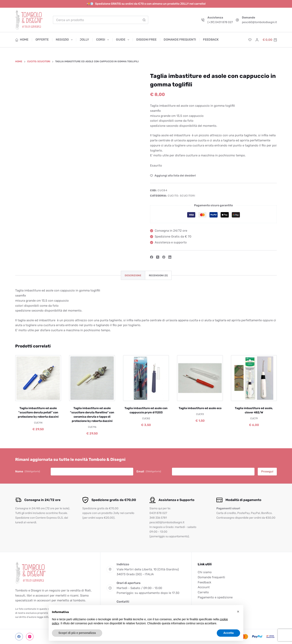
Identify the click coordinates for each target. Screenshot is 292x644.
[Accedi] (257, 40)
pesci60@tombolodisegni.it (259, 22)
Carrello (203, 592)
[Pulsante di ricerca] (144, 20)
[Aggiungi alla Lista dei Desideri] (173, 176)
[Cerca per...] (97, 20)
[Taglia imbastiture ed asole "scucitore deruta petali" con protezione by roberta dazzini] (38, 378)
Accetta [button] (228, 633)
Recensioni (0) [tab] (158, 275)
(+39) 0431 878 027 (220, 22)
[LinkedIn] (170, 257)
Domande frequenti (180, 40)
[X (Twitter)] (158, 257)
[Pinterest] (164, 257)
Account (204, 587)
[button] (238, 612)
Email (149, 472)
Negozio (65, 40)
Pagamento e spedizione (215, 597)
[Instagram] (30, 637)
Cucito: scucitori (181, 196)
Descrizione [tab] (133, 275)
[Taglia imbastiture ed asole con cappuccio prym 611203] (146, 378)
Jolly (84, 40)
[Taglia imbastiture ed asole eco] (200, 378)
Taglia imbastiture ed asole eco (200, 408)
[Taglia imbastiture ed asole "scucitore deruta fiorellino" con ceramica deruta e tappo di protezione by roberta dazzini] (92, 378)
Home (22, 40)
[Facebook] (152, 257)
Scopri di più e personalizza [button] (77, 633)
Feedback (211, 40)
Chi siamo (205, 572)
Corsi (103, 40)
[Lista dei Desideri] (250, 40)
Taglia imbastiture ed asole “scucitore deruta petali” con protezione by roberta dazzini (38, 412)
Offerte (42, 40)
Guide (123, 40)
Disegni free (146, 40)
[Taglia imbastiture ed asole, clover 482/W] (254, 378)
